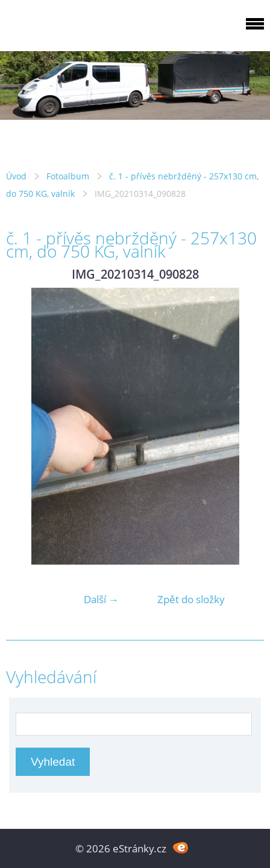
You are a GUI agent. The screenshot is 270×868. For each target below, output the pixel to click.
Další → (101, 599)
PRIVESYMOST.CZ (104, 30)
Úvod (16, 176)
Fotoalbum (68, 176)
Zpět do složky (191, 599)
